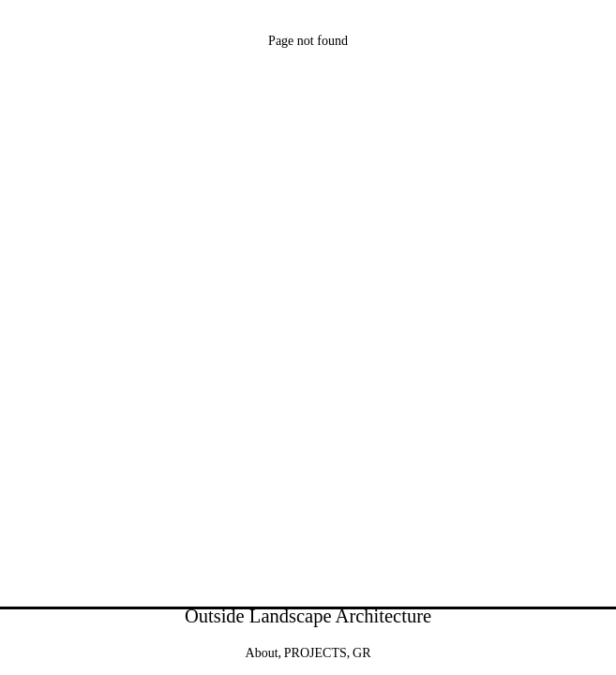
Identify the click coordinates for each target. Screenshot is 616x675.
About (262, 653)
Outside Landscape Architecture (308, 616)
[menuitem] (361, 653)
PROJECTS (316, 653)
